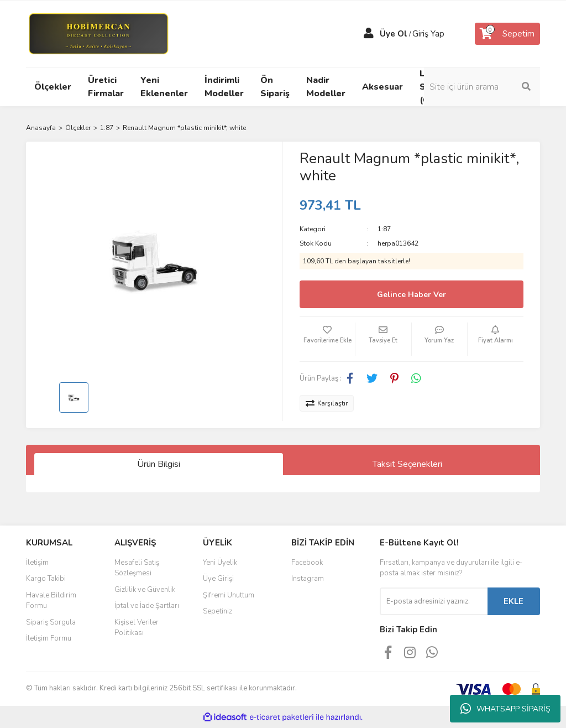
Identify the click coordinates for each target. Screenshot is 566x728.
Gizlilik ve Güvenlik (145, 590)
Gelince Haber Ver (412, 295)
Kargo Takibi (46, 579)
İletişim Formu (49, 638)
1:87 (384, 229)
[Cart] (507, 34)
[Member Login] (369, 34)
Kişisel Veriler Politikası (137, 628)
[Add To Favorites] (327, 339)
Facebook (307, 563)
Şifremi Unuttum (229, 595)
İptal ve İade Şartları (147, 606)
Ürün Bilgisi (159, 464)
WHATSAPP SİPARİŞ (505, 709)
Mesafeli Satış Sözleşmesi (137, 568)
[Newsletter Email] (434, 601)
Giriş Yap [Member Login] (428, 34)
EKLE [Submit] (513, 601)
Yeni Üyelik (220, 563)
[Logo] (98, 33)
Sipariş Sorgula (51, 622)
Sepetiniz (218, 611)
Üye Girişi (218, 579)
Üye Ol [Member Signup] (394, 34)
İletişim (37, 563)
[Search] (482, 87)
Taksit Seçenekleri (407, 464)
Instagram (308, 579)
